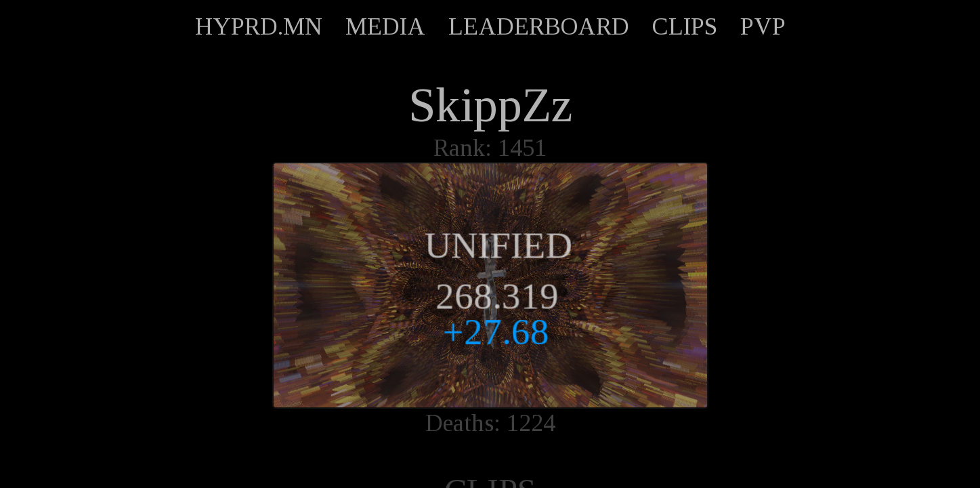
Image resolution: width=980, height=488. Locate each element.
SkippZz (490, 105)
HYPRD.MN (259, 26)
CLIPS (685, 26)
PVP (763, 26)
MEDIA (385, 26)
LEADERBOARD (539, 26)
